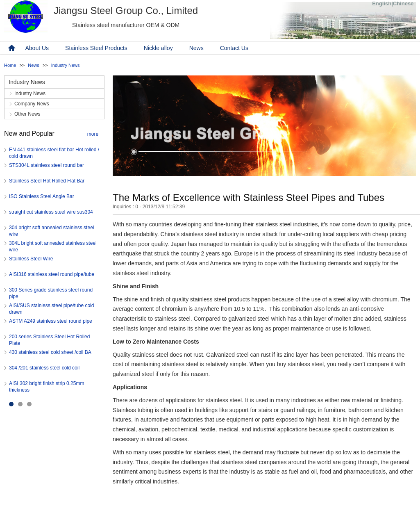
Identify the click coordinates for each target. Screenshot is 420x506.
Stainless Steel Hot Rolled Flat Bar (47, 181)
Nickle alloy (158, 48)
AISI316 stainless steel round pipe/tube (52, 274)
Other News (27, 114)
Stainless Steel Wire (31, 259)
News (196, 48)
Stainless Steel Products (96, 48)
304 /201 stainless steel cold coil (44, 368)
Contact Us (234, 48)
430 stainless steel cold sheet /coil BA (50, 352)
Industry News (66, 65)
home (11, 48)
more (93, 134)
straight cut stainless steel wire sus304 (51, 212)
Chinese (403, 3)
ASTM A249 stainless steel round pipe (51, 321)
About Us (37, 48)
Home (10, 65)
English (382, 3)
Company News (32, 104)
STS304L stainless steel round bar (47, 165)
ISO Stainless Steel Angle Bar (42, 196)
